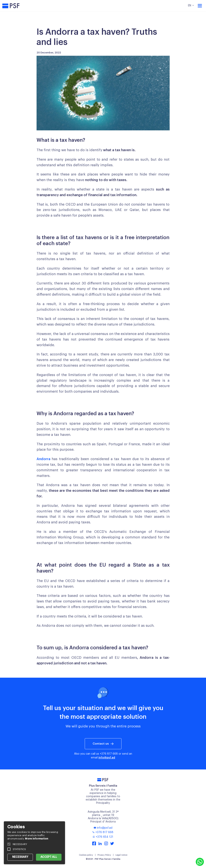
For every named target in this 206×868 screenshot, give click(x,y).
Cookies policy (86, 855)
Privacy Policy (104, 855)
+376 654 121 (103, 837)
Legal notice (121, 855)
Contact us (101, 744)
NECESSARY (20, 857)
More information (37, 839)
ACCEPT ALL (49, 857)
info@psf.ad (107, 758)
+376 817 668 (109, 754)
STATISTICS (19, 849)
